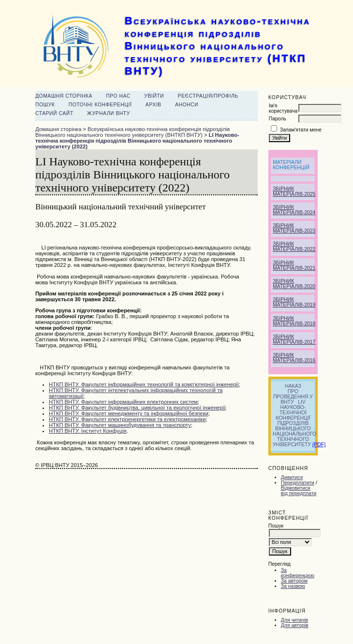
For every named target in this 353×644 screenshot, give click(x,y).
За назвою (293, 586)
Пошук (45, 105)
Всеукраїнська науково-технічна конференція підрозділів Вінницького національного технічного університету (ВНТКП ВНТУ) (132, 132)
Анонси (187, 105)
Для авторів (295, 625)
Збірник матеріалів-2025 (294, 191)
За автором (294, 581)
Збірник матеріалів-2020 (294, 284)
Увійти (154, 96)
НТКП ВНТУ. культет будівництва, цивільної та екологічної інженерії (137, 408)
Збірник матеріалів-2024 (294, 210)
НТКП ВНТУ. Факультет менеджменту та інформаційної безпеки (129, 413)
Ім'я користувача (283, 108)
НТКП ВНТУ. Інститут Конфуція (88, 431)
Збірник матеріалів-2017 (294, 339)
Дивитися (292, 477)
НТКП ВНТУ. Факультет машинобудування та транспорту (120, 425)
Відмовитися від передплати (299, 491)
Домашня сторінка (64, 96)
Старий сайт (54, 113)
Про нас (118, 96)
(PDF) (319, 445)
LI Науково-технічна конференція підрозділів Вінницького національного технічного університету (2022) (137, 141)
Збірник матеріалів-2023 (294, 228)
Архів (154, 105)
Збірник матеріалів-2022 (294, 247)
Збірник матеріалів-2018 (294, 321)
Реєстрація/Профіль (208, 96)
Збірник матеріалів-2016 (294, 358)
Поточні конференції (100, 105)
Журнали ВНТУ (109, 113)
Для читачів (294, 620)
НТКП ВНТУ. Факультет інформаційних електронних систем (123, 402)
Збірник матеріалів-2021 (294, 265)
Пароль (278, 119)
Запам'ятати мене (301, 130)
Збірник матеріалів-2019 (294, 302)
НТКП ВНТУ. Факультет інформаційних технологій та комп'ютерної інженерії (144, 384)
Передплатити (298, 483)
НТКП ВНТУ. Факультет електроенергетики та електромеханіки (127, 419)
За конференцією (298, 573)
